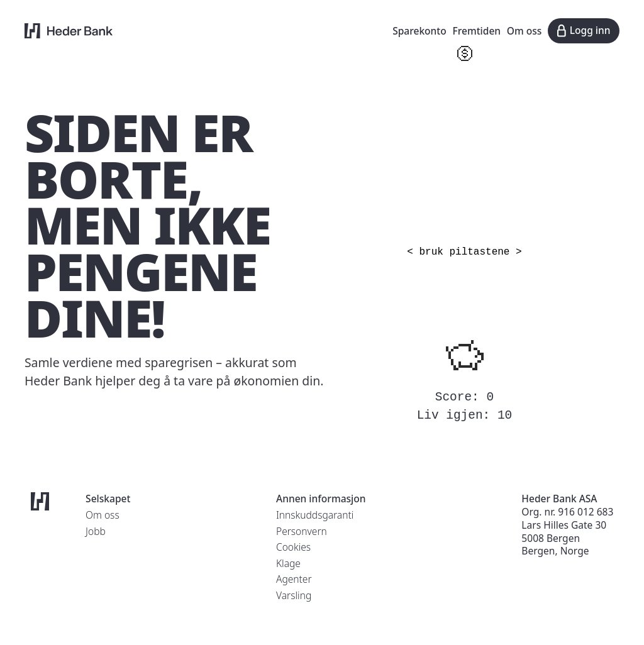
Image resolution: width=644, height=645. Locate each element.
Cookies (293, 547)
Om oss (525, 31)
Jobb (96, 531)
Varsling (294, 595)
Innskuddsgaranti (315, 515)
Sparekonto (419, 31)
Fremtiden (477, 31)
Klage (288, 563)
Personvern (302, 531)
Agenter (294, 579)
